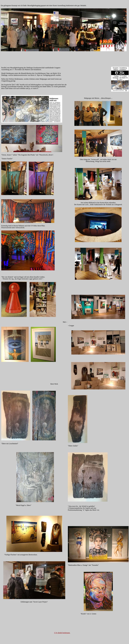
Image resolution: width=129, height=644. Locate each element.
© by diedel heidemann (62, 633)
